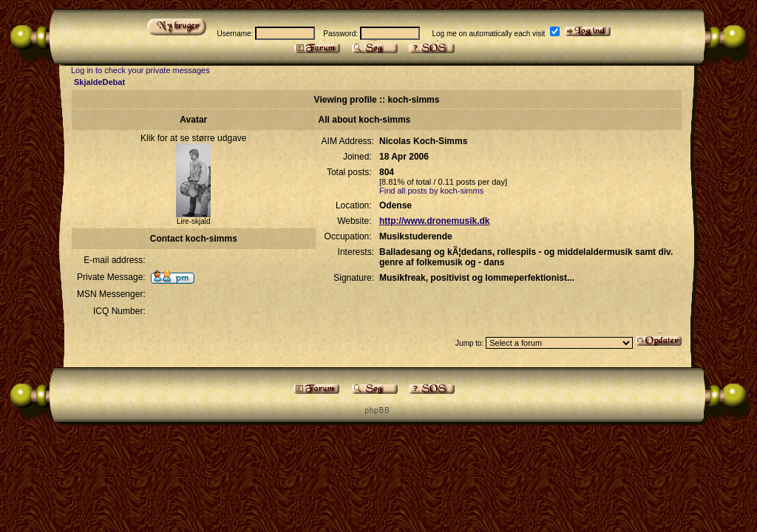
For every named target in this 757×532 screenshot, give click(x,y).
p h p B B (376, 410)
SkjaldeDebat (99, 82)
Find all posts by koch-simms (431, 191)
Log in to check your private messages (140, 70)
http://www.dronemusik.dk (435, 221)
